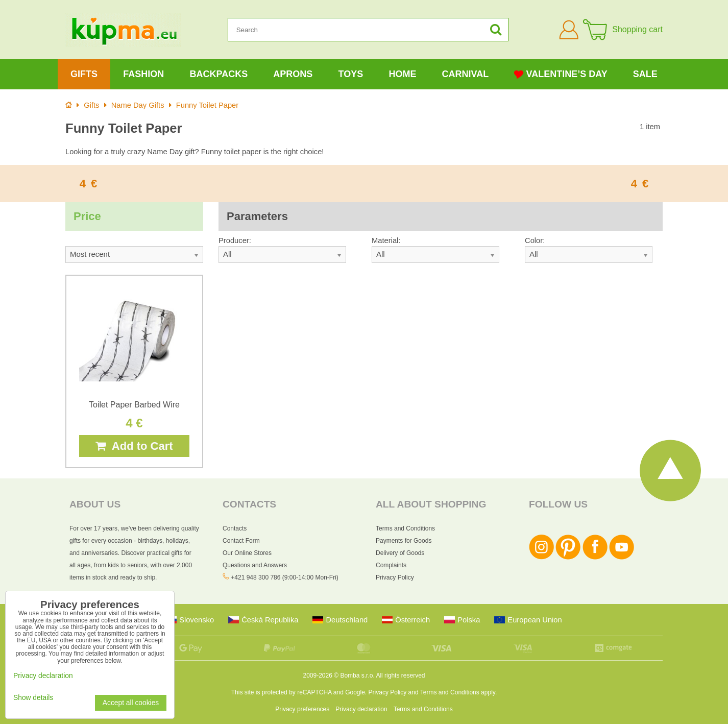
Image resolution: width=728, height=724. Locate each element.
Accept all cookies (131, 703)
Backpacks (219, 74)
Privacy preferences (302, 709)
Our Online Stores (247, 553)
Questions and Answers (255, 565)
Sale (645, 74)
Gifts (84, 74)
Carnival (466, 74)
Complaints (391, 565)
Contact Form (241, 541)
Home (402, 74)
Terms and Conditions (405, 528)
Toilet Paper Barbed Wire (134, 405)
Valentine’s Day (561, 74)
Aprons (293, 74)
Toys (351, 74)
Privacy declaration (361, 709)
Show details (33, 698)
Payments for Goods (404, 541)
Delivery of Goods (400, 553)
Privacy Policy (395, 577)
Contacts (235, 528)
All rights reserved (400, 675)
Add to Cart (134, 446)
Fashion (143, 74)
